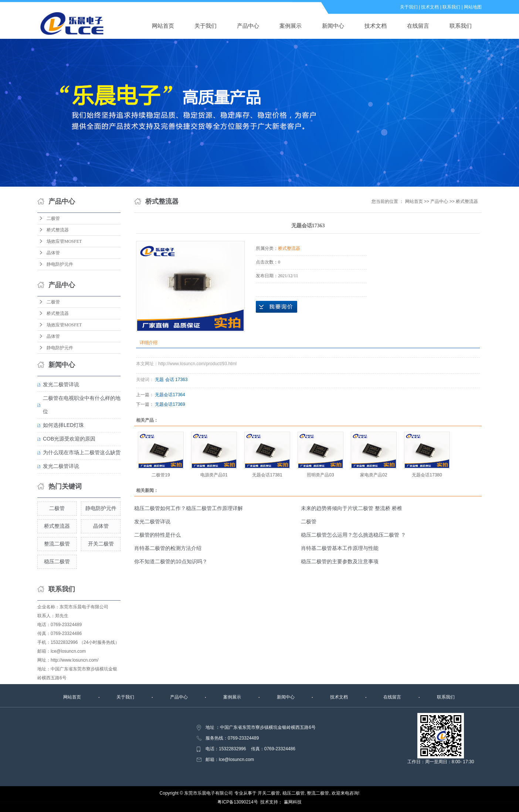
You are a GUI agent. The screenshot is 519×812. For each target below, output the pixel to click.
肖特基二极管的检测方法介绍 (168, 548)
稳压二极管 (57, 561)
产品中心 (248, 26)
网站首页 (163, 26)
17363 (181, 380)
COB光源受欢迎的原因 (69, 439)
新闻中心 (333, 26)
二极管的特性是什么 (157, 535)
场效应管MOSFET (64, 241)
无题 (159, 380)
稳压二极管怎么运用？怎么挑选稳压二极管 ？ (353, 535)
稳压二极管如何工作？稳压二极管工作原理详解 (189, 508)
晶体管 (53, 253)
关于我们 (409, 7)
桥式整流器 (58, 230)
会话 (170, 380)
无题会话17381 (267, 475)
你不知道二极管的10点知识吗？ (171, 561)
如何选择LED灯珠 (63, 425)
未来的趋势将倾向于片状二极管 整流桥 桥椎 (352, 508)
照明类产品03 (320, 475)
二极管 (53, 218)
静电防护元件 (60, 264)
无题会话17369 (170, 404)
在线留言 (418, 26)
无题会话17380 (427, 475)
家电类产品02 (374, 475)
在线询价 (277, 307)
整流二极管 (57, 544)
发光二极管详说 (61, 384)
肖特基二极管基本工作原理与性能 (340, 548)
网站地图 (473, 7)
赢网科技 (293, 802)
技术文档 (430, 7)
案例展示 (291, 26)
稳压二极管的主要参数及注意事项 (340, 561)
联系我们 (451, 7)
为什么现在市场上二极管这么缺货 (82, 452)
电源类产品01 (214, 475)
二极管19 (161, 475)
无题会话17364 (170, 395)
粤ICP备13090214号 (238, 802)
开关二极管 (101, 544)
